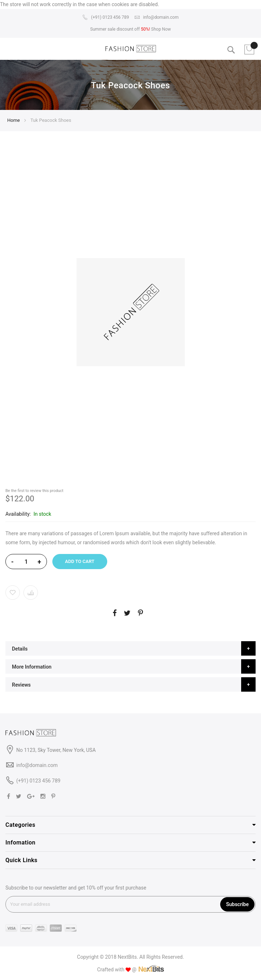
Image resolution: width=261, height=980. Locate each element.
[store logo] (131, 49)
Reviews (21, 685)
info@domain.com (156, 17)
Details (20, 649)
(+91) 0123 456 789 (106, 17)
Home (14, 120)
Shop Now (161, 29)
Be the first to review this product (34, 491)
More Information (32, 667)
